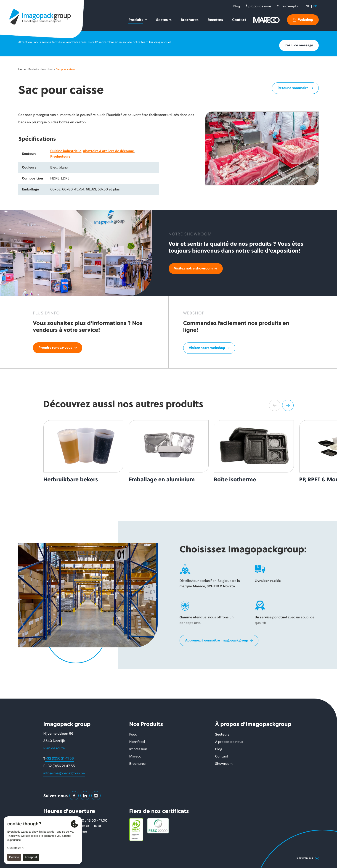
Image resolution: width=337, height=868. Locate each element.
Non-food (47, 69)
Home (22, 69)
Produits (34, 69)
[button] (275, 405)
